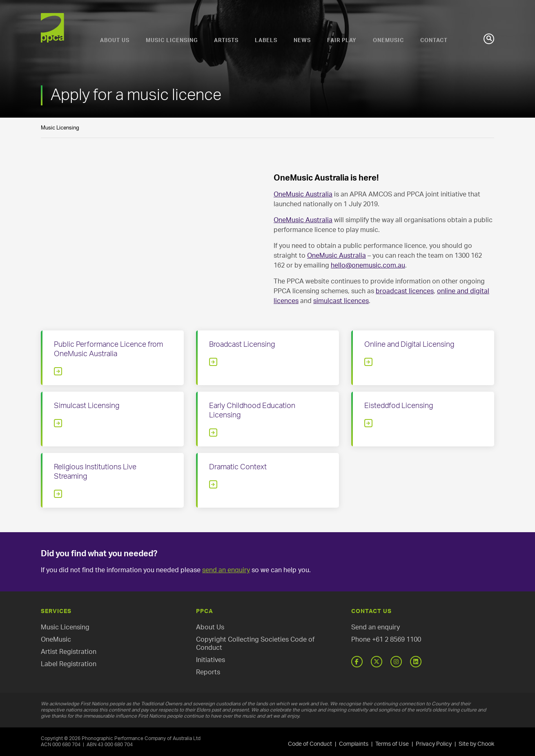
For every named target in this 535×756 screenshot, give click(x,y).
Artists (226, 41)
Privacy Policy (434, 744)
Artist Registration (69, 652)
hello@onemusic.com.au (368, 265)
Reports (208, 672)
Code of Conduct (310, 744)
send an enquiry (226, 570)
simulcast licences (341, 301)
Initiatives (211, 660)
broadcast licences (405, 291)
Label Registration (69, 664)
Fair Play (342, 41)
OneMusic (388, 41)
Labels (266, 41)
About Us (115, 41)
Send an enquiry (376, 627)
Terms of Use (392, 744)
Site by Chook (476, 744)
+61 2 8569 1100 (397, 640)
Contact (434, 41)
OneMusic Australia (303, 194)
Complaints (354, 744)
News (302, 41)
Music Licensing (172, 41)
